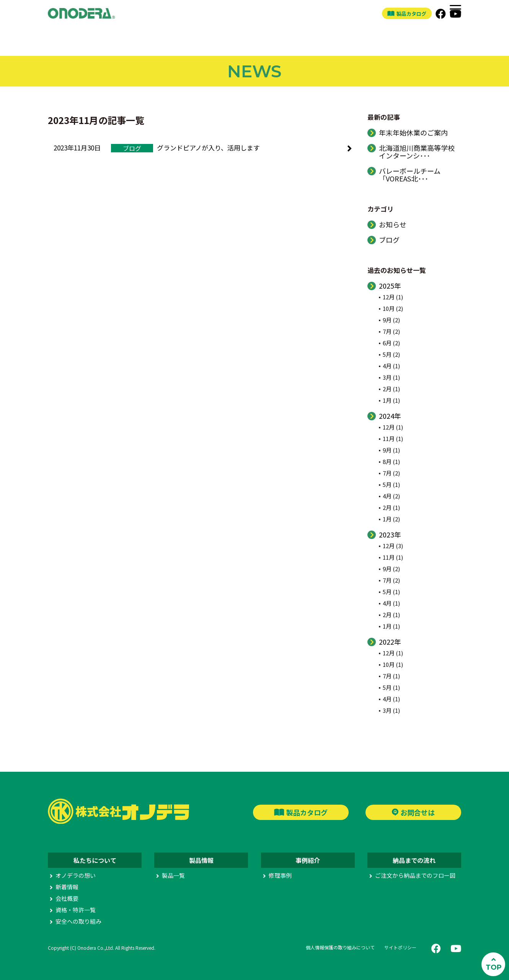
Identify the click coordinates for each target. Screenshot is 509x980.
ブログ (389, 240)
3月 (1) (391, 377)
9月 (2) (391, 320)
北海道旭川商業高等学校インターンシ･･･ (417, 152)
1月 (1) (391, 400)
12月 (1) (393, 297)
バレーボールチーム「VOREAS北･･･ (410, 175)
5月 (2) (391, 354)
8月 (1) (391, 461)
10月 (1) (393, 664)
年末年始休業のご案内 (413, 132)
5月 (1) (391, 484)
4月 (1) (391, 366)
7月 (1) (391, 676)
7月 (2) (391, 331)
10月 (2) (393, 308)
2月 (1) (391, 389)
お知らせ (393, 224)
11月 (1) (393, 439)
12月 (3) (393, 546)
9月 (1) (391, 450)
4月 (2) (391, 496)
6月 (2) (391, 343)
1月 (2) (391, 519)
